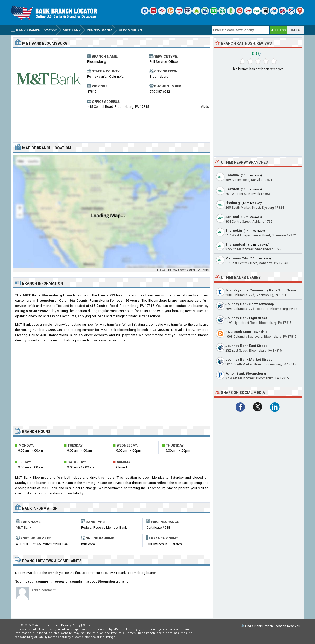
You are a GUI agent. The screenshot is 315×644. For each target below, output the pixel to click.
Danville (232, 175)
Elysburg (233, 203)
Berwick (232, 189)
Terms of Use (49, 625)
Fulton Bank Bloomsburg (246, 373)
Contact (88, 625)
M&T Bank (24, 527)
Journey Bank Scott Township (250, 304)
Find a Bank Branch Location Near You (273, 626)
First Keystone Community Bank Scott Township (264, 290)
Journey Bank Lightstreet (246, 318)
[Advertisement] (112, 125)
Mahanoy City (237, 258)
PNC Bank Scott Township (246, 332)
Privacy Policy (71, 625)
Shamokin (234, 231)
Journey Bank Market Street (249, 360)
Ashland (232, 217)
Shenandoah (236, 244)
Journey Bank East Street (246, 346)
